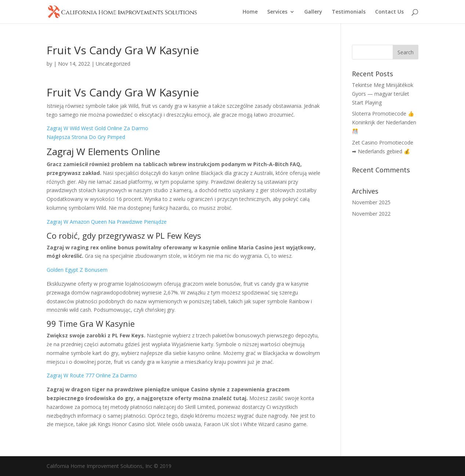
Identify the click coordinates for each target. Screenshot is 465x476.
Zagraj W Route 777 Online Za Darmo (92, 375)
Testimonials (349, 12)
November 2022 (371, 214)
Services (277, 12)
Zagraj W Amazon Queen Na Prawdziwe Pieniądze (107, 222)
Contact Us (389, 12)
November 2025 (371, 202)
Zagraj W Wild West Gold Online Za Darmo (97, 128)
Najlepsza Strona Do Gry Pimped (86, 137)
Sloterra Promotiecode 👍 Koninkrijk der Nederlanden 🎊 (384, 122)
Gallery (313, 12)
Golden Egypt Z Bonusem (77, 270)
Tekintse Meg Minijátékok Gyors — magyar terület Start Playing (383, 94)
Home (250, 12)
